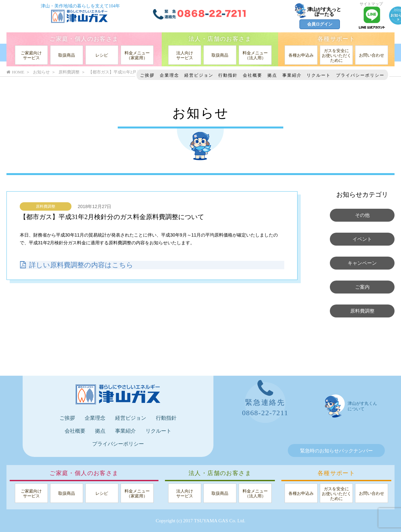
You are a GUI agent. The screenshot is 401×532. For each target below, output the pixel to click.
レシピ (102, 55)
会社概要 (253, 75)
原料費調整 (46, 206)
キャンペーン (362, 263)
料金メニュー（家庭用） (137, 55)
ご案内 (362, 287)
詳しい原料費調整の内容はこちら (79, 265)
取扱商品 (67, 55)
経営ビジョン (199, 75)
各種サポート (336, 39)
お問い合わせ (372, 55)
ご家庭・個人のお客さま (84, 39)
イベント (362, 239)
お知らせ (41, 72)
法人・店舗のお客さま (220, 39)
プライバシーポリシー (360, 75)
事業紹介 (292, 75)
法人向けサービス (185, 55)
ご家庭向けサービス (31, 55)
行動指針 (228, 75)
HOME (15, 72)
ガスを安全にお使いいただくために (336, 55)
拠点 (272, 75)
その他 (362, 215)
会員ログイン (320, 24)
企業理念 (169, 75)
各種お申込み (301, 55)
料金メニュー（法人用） (255, 55)
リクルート (319, 75)
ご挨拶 (147, 75)
